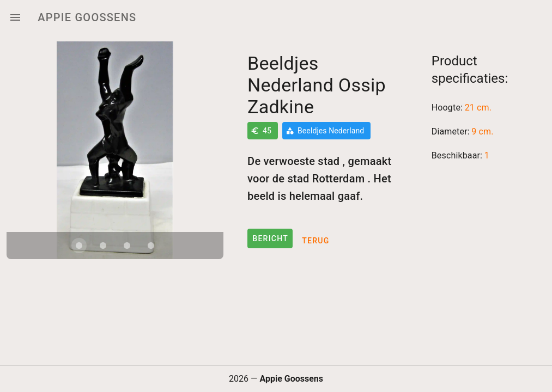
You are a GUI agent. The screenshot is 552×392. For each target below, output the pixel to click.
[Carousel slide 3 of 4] (127, 246)
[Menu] (15, 17)
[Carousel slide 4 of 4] (151, 246)
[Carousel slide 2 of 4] (103, 246)
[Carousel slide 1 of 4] (79, 246)
